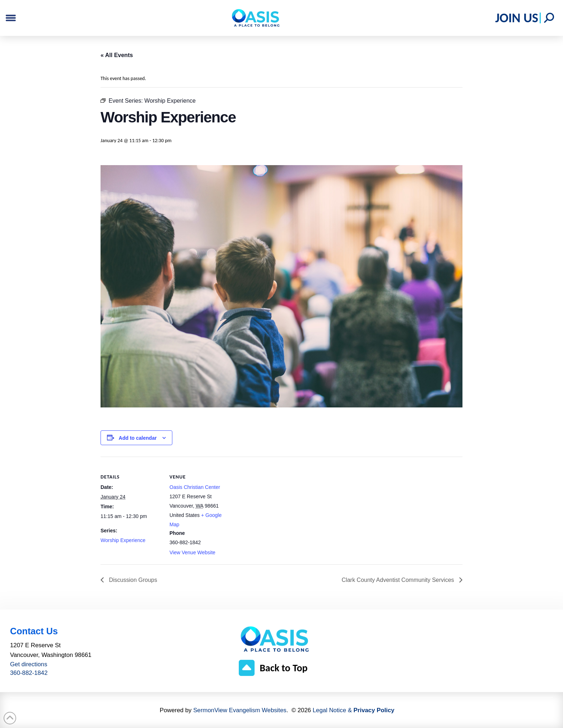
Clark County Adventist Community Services (399, 580)
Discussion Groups (132, 580)
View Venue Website (192, 552)
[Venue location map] (276, 506)
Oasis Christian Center (195, 487)
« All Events (117, 55)
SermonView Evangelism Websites (240, 710)
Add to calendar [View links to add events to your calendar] (138, 438)
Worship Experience (123, 540)
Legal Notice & (354, 710)
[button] (549, 18)
